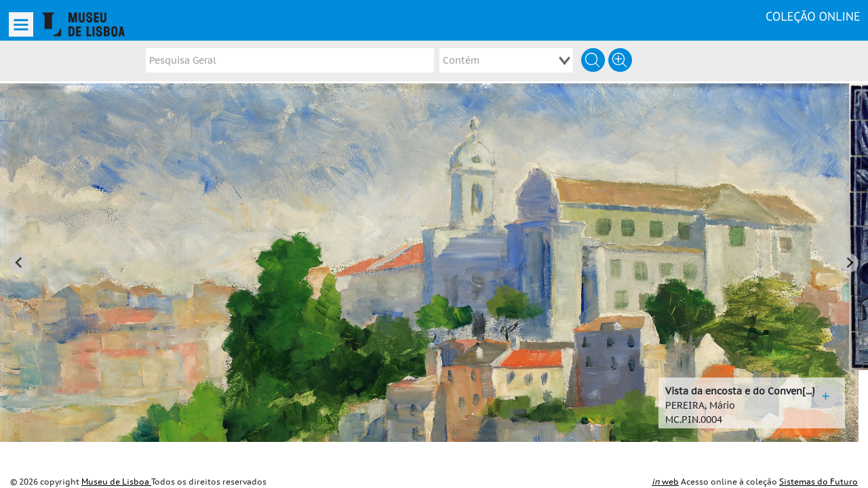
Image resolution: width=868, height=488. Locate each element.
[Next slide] (849, 248)
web (665, 482)
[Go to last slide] (19, 248)
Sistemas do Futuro (818, 482)
